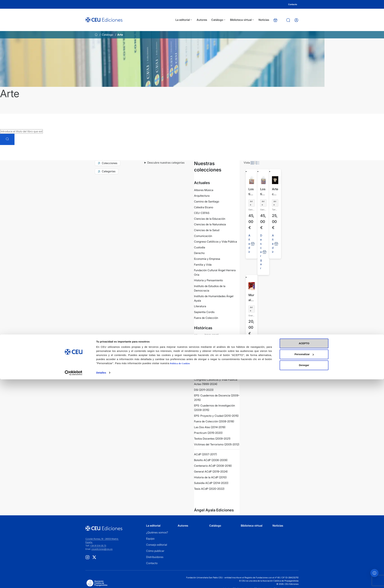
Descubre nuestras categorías (166, 163)
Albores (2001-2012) (206, 335)
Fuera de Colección (206, 318)
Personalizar (304, 563)
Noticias (268, 20)
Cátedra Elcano (204, 207)
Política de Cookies (180, 572)
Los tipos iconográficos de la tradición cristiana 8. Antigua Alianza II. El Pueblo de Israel (263, 192)
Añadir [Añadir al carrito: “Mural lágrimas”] (249, 350)
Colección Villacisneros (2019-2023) (217, 364)
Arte (251, 203)
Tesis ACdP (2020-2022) (209, 489)
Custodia (200, 247)
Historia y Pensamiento (208, 280)
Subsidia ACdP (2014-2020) (211, 483)
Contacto (293, 4)
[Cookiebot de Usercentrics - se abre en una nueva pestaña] (74, 581)
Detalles (101, 581)
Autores (206, 20)
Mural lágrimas (251, 298)
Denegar (304, 574)
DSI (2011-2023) (204, 390)
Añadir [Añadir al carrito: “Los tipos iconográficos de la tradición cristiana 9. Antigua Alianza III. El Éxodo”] (249, 244)
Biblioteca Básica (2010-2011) (212, 347)
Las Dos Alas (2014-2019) (210, 427)
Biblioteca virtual (246, 20)
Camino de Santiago (207, 201)
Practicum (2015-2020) (208, 433)
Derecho (199, 253)
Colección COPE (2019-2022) (212, 352)
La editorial (188, 20)
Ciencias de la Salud (207, 230)
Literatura (200, 306)
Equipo (150, 539)
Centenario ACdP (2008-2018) (213, 466)
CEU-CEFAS (202, 213)
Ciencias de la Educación (210, 219)
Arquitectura (202, 196)
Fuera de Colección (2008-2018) (214, 421)
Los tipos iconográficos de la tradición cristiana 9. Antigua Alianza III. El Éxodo (252, 192)
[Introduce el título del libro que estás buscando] (21, 131)
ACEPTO (304, 552)
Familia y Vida (203, 265)
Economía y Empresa (207, 259)
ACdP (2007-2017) (205, 454)
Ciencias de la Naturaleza (210, 224)
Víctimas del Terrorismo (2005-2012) (217, 444)
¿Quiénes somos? (157, 532)
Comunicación (203, 236)
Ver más (206, 498)
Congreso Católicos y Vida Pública (216, 242)
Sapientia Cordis (204, 312)
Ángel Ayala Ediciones (214, 510)
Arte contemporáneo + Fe (275, 192)
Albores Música (204, 190)
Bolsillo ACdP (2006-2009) (211, 460)
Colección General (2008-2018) (214, 358)
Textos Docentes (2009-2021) (212, 439)
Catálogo (223, 20)
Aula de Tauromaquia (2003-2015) (215, 341)
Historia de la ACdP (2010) (210, 477)
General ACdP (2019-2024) (211, 471)
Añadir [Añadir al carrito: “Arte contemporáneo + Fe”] (273, 244)
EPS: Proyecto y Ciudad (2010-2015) (216, 416)
